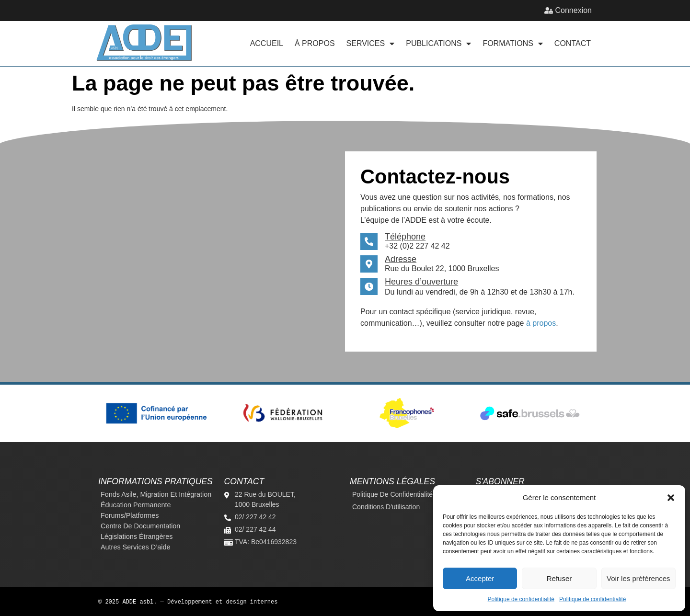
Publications (438, 44)
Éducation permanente (136, 505)
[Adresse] (369, 264)
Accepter (480, 578)
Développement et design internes (222, 601)
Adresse (401, 259)
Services (371, 44)
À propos (315, 43)
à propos (541, 323)
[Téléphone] (369, 241)
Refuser (559, 578)
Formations (512, 44)
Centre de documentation (140, 526)
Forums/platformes (130, 515)
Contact (573, 43)
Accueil (267, 43)
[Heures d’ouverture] (369, 286)
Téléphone (405, 237)
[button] (671, 498)
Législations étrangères (137, 536)
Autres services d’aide (136, 547)
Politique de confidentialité (521, 599)
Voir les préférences (638, 578)
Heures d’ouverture (421, 282)
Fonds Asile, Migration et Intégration (156, 494)
